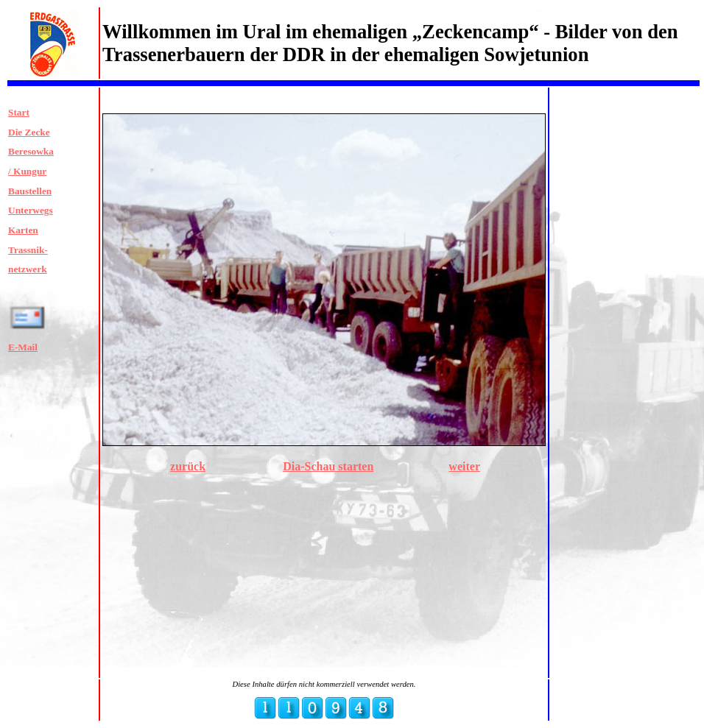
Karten (23, 230)
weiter (464, 466)
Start (19, 112)
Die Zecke (29, 132)
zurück (188, 466)
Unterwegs (31, 210)
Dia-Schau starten (328, 466)
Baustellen (30, 191)
